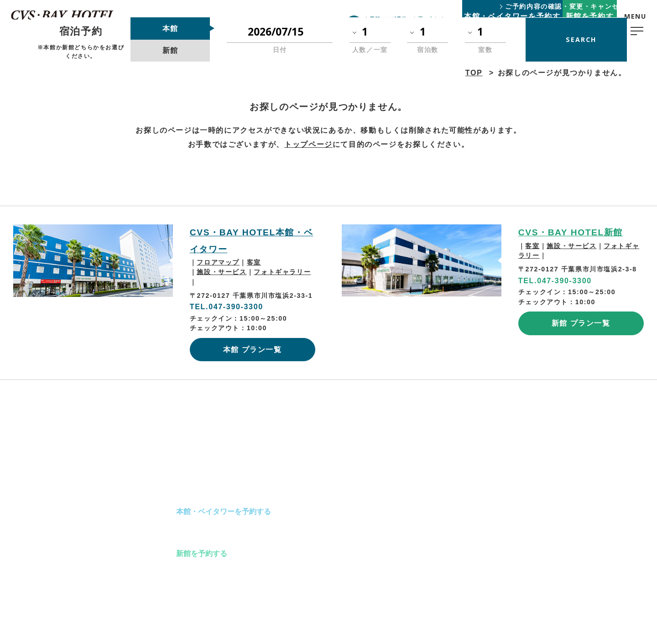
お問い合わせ (400, 532)
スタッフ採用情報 (484, 511)
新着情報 (392, 511)
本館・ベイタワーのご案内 (220, 491)
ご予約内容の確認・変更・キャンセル (566, 6)
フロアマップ (218, 262)
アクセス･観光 (324, 532)
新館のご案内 (198, 532)
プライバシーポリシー (490, 490)
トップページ (308, 144)
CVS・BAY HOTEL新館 (571, 232)
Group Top (475, 554)
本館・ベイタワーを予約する (224, 511)
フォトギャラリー (282, 272)
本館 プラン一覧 (253, 349)
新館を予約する (202, 553)
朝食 (308, 511)
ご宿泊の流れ (323, 491)
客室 (254, 262)
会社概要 (471, 533)
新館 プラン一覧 (581, 323)
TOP (139, 491)
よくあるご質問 (403, 491)
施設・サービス (222, 272)
